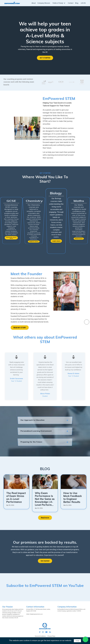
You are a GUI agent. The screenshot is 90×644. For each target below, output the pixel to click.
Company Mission (44, 3)
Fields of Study (59, 3)
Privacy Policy (51, 636)
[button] (85, 639)
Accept (77, 641)
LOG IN (83, 3)
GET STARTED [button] (45, 58)
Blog (77, 3)
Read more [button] (45, 518)
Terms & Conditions (40, 636)
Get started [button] (45, 561)
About (34, 3)
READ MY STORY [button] (20, 328)
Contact (71, 3)
